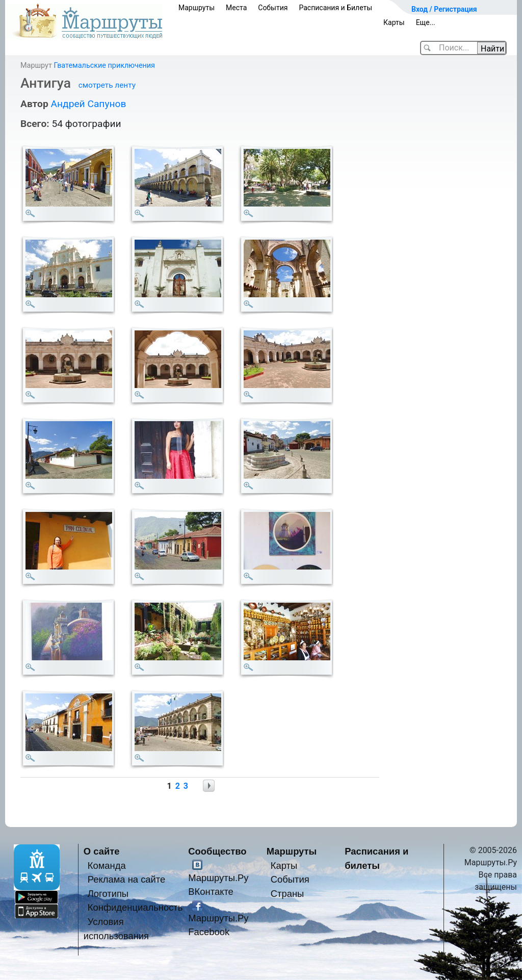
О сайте (102, 851)
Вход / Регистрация (444, 9)
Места (236, 8)
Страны (288, 894)
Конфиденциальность (135, 907)
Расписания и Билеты (335, 8)
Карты (394, 22)
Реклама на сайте (127, 879)
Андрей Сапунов (88, 104)
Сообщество (217, 851)
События (273, 8)
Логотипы (108, 894)
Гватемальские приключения (104, 66)
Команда (107, 866)
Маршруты (197, 8)
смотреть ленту (107, 85)
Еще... (426, 22)
